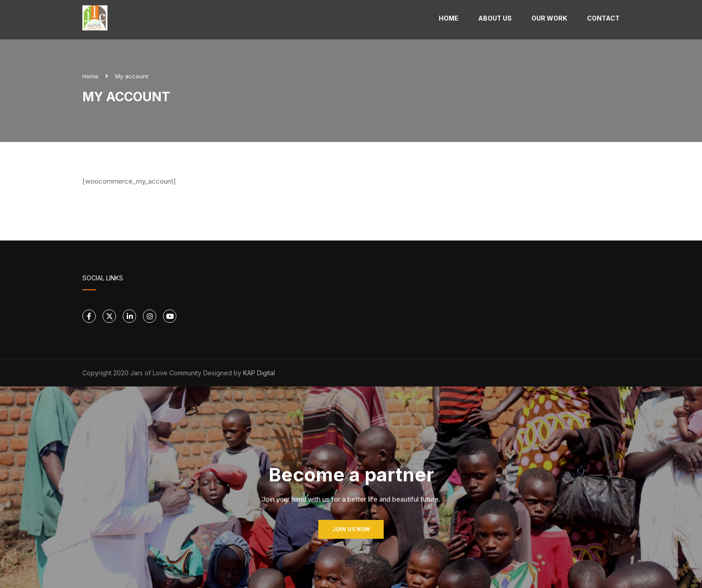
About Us (495, 18)
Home (449, 18)
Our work (549, 18)
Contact (603, 18)
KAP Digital (259, 373)
